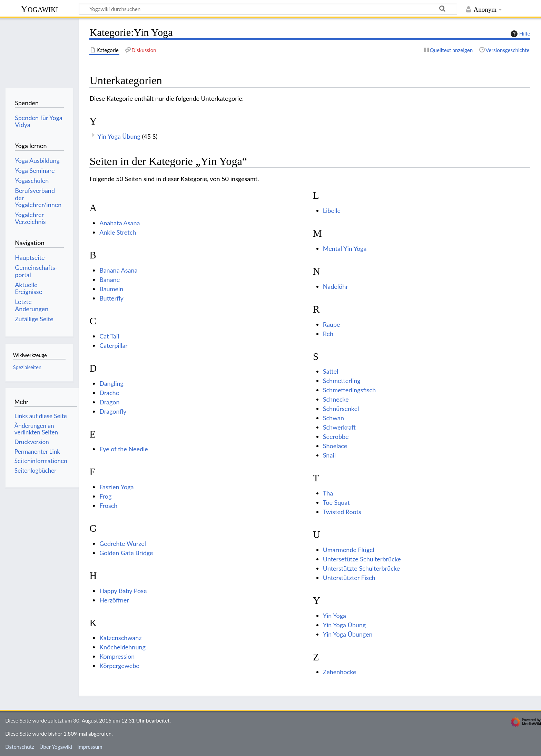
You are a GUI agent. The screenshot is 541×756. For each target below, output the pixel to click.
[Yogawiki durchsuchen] (268, 9)
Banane (110, 279)
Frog (105, 496)
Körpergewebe (119, 666)
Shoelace (335, 446)
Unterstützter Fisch (349, 578)
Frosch (108, 505)
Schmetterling (342, 381)
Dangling (111, 383)
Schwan (333, 418)
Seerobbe (336, 436)
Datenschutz (20, 747)
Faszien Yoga (116, 487)
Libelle (332, 210)
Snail (329, 455)
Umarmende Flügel (349, 550)
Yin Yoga (335, 616)
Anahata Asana (120, 223)
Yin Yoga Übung (119, 136)
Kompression (117, 656)
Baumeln (111, 289)
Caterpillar (114, 345)
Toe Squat (336, 502)
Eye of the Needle (124, 449)
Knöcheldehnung (122, 647)
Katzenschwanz (120, 638)
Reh (328, 334)
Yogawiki (40, 9)
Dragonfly (113, 411)
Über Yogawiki (56, 747)
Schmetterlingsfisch (349, 390)
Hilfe (520, 34)
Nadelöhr (336, 286)
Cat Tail (109, 336)
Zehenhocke (340, 672)
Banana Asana (118, 270)
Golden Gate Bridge (126, 553)
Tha (328, 493)
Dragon (109, 402)
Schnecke (336, 399)
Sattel (331, 371)
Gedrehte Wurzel (123, 543)
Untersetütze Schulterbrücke (362, 559)
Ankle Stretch (118, 232)
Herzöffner (114, 600)
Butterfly (111, 298)
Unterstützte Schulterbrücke (361, 568)
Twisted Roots (342, 512)
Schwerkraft (339, 427)
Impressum (90, 747)
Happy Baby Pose (123, 591)
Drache (109, 393)
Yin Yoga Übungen (348, 634)
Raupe (332, 324)
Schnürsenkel (341, 409)
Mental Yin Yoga (345, 248)
